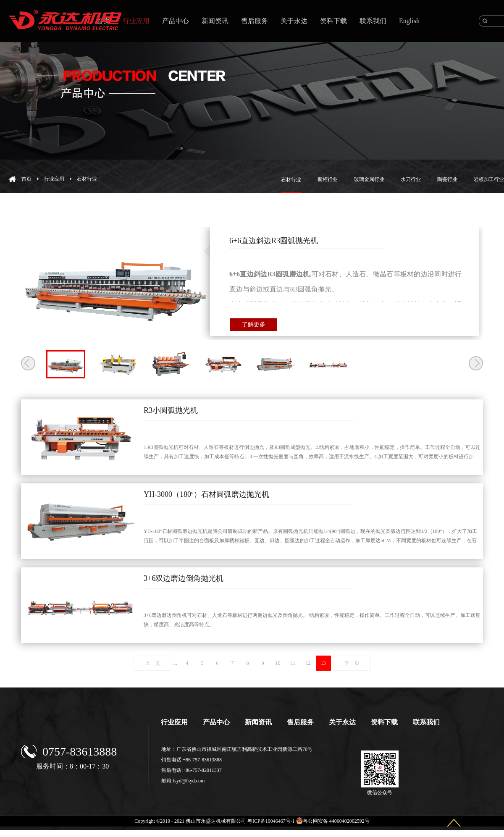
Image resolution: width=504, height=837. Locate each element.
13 (323, 663)
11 (293, 663)
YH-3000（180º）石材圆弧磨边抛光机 (206, 494)
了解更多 (254, 324)
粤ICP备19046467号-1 (271, 821)
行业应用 (54, 179)
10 (278, 663)
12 (308, 663)
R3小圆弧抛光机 (171, 410)
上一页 (152, 663)
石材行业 (87, 179)
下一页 (352, 663)
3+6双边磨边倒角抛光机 (184, 578)
